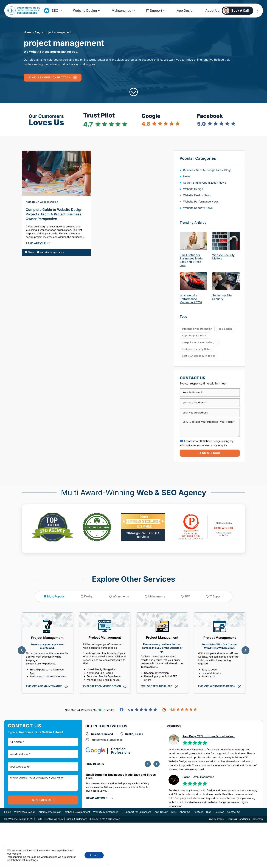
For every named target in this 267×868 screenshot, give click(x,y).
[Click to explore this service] (47, 686)
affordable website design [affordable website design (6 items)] (197, 329)
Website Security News (199, 208)
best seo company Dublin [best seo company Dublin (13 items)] (197, 350)
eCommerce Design (50, 812)
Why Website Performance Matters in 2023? (191, 299)
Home (28, 32)
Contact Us (234, 812)
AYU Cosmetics (198, 777)
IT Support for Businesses (136, 812)
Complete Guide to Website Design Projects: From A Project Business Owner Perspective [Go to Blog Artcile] (54, 214)
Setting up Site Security (222, 297)
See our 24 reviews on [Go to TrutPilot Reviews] (81, 710)
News (31, 252)
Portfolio (198, 812)
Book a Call (240, 11)
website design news (52, 252)
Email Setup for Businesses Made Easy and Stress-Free (191, 260)
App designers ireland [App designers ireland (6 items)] (195, 336)
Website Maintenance (106, 812)
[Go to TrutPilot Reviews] (106, 710)
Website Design (194, 189)
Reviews (219, 812)
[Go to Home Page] (47, 11)
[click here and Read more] (100, 799)
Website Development (77, 812)
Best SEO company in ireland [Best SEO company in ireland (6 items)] (199, 357)
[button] (22, 650)
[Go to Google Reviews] (180, 710)
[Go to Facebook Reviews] (138, 710)
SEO (174, 812)
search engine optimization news (206, 183)
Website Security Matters (223, 257)
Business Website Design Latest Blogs (208, 170)
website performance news (202, 201)
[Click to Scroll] (134, 92)
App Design (161, 812)
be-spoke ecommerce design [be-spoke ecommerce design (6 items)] (199, 343)
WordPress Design (25, 812)
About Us (185, 812)
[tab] (54, 596)
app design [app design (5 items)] (225, 329)
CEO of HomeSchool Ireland (209, 736)
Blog (39, 32)
